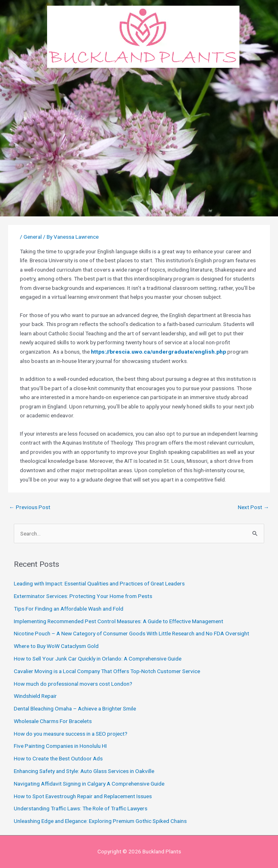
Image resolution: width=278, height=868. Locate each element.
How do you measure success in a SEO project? (71, 734)
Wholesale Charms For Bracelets (53, 721)
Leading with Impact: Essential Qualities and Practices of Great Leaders (99, 583)
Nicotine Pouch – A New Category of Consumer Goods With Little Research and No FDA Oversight (131, 633)
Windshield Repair (35, 696)
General (33, 237)
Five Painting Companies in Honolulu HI (60, 746)
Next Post (253, 507)
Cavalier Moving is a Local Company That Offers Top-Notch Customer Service (107, 671)
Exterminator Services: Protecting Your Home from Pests (83, 596)
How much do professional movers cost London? (73, 684)
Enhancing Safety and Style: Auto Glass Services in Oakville (84, 771)
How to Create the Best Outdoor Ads (58, 758)
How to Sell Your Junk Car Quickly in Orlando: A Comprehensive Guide (98, 659)
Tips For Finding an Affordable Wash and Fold (69, 609)
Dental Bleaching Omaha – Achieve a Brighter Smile (75, 708)
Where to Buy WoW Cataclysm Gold (56, 646)
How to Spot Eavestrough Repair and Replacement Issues (83, 796)
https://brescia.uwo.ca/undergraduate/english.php (158, 352)
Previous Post (30, 507)
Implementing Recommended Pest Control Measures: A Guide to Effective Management (119, 621)
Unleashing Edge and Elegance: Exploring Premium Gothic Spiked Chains (100, 821)
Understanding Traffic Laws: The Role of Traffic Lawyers (81, 808)
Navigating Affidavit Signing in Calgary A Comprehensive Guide (89, 784)
